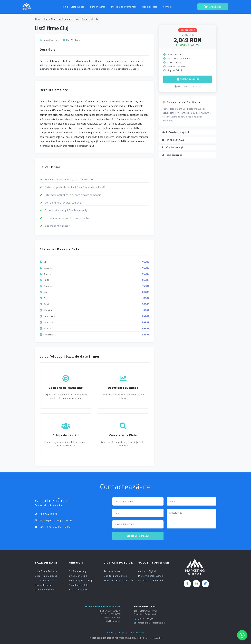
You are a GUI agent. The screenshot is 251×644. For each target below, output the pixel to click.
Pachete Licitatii (113, 571)
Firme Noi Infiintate (46, 590)
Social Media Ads (79, 585)
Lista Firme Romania (46, 571)
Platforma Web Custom (151, 576)
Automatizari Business (151, 580)
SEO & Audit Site (78, 590)
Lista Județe (79, 7)
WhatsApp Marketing (81, 580)
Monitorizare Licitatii (115, 576)
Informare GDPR (137, 633)
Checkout (213, 7)
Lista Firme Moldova (46, 576)
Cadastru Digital (147, 571)
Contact (167, 7)
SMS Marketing (78, 571)
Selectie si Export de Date (118, 580)
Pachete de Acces (45, 580)
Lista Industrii (99, 7)
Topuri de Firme (44, 585)
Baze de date (151, 7)
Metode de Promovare (125, 7)
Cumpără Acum (188, 79)
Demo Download (51, 40)
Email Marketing (78, 576)
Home (65, 7)
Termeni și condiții (115, 633)
